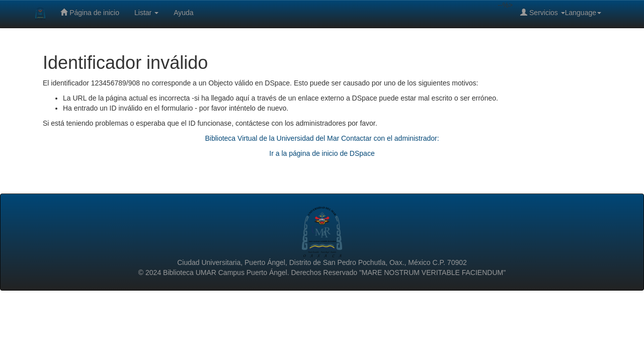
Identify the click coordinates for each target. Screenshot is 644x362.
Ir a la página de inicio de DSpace (322, 153)
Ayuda (183, 13)
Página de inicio (90, 12)
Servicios (543, 12)
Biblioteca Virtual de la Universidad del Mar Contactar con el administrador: (322, 138)
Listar (146, 13)
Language (583, 13)
